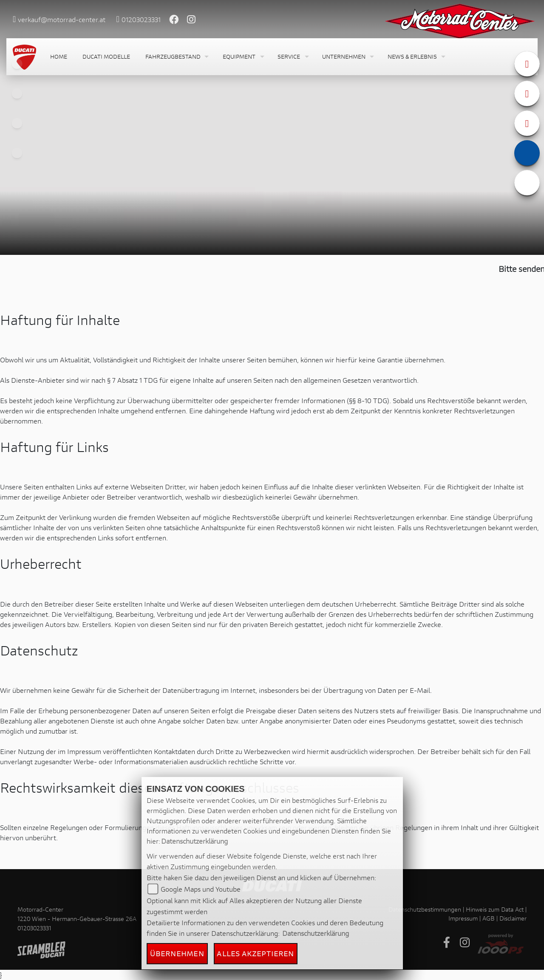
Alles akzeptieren (255, 953)
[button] (176, 57)
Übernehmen (177, 953)
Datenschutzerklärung (194, 841)
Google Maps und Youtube (201, 889)
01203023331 (141, 19)
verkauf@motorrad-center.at (62, 19)
